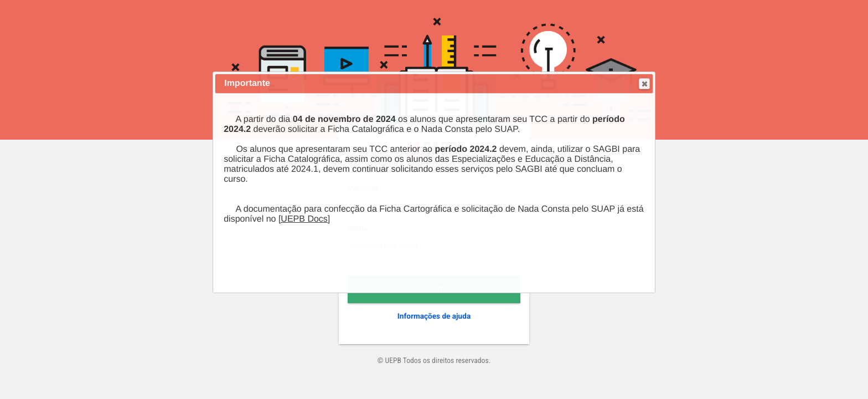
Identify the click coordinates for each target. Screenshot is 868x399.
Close (644, 84)
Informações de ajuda (434, 316)
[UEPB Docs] (304, 219)
